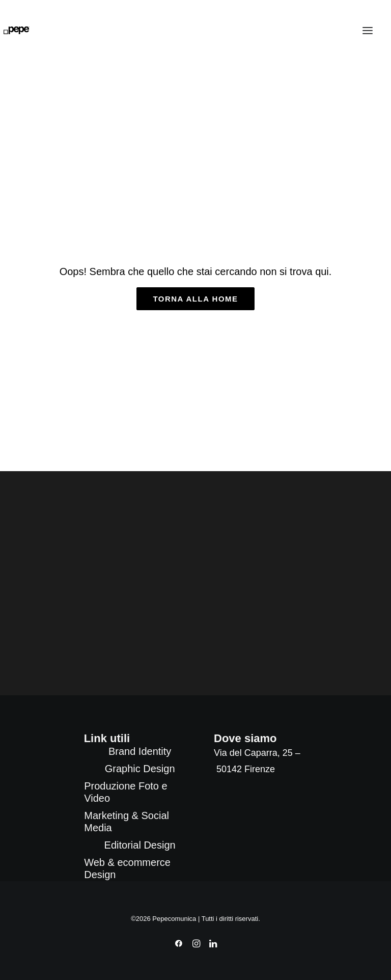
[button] (368, 30)
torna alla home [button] (195, 299)
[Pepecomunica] (17, 30)
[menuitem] (139, 751)
